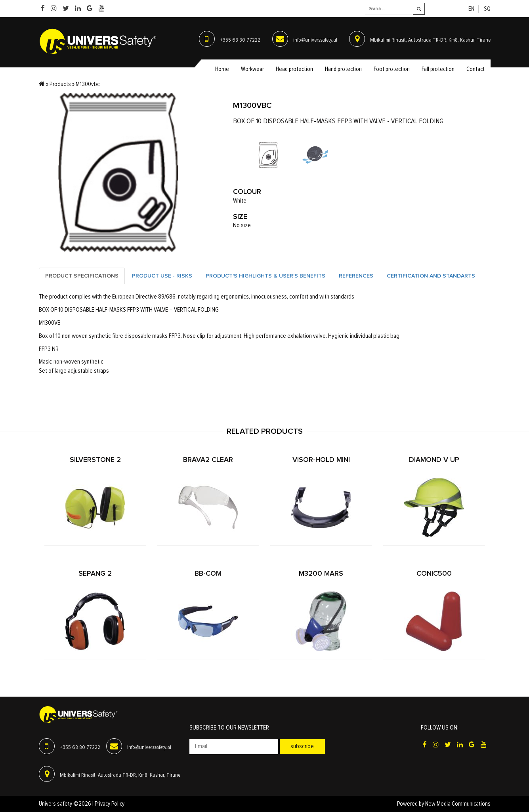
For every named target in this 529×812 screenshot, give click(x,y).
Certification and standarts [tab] (431, 276)
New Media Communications (458, 804)
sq (487, 9)
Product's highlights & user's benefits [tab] (265, 276)
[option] (268, 155)
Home (222, 69)
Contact (476, 69)
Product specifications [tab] (82, 276)
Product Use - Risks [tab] (162, 276)
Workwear (252, 69)
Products (60, 84)
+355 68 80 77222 (240, 40)
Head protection (294, 69)
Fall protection (438, 69)
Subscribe (302, 746)
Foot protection (392, 69)
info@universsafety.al (315, 40)
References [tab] (356, 276)
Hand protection (343, 69)
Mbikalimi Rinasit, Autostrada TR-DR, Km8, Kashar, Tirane (430, 40)
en (471, 9)
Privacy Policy (110, 804)
